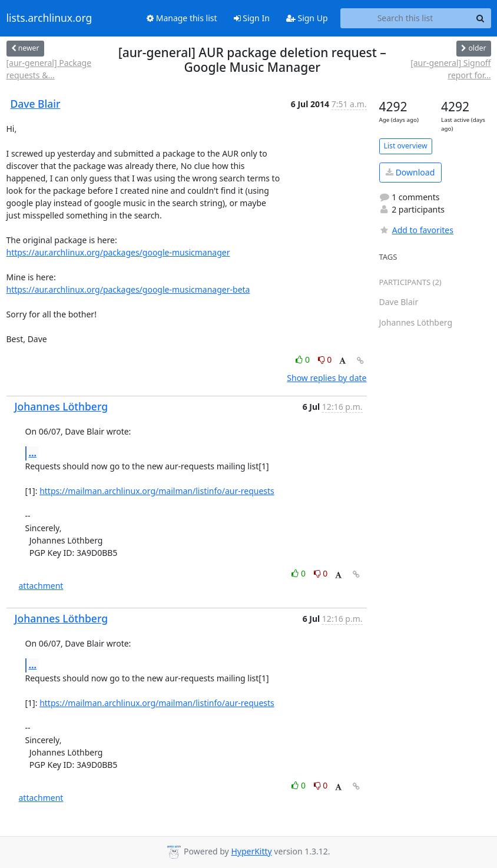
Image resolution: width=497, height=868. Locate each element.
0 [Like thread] (304, 360)
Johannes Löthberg (61, 406)
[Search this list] (405, 18)
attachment (41, 586)
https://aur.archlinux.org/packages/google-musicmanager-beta (128, 289)
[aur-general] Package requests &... (49, 69)
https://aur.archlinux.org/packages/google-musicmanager (118, 252)
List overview (406, 146)
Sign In (252, 18)
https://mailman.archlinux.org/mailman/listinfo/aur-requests (157, 491)
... (33, 453)
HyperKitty (251, 851)
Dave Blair (36, 104)
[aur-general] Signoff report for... (450, 69)
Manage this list (182, 18)
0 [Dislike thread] (325, 360)
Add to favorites (416, 230)
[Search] (481, 18)
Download (410, 172)
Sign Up (307, 18)
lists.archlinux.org (49, 18)
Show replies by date (327, 378)
